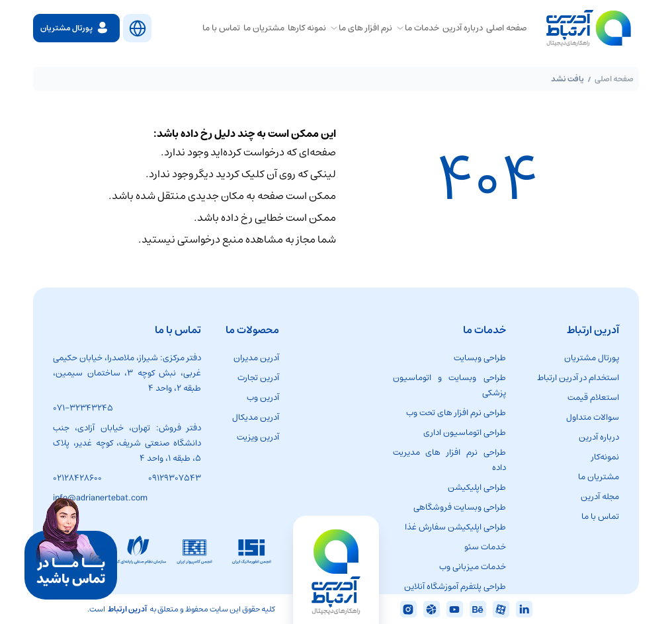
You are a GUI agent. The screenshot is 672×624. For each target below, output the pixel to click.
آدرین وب (263, 398)
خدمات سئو (485, 547)
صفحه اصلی (614, 79)
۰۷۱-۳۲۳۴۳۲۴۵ (83, 408)
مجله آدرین (600, 497)
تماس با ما (600, 517)
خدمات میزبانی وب (473, 567)
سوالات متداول (593, 417)
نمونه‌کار (605, 457)
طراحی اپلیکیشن (477, 487)
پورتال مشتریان (592, 358)
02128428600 (77, 478)
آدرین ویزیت (258, 437)
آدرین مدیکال (256, 417)
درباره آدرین (599, 437)
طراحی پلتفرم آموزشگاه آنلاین (455, 587)
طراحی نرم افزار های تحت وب (456, 413)
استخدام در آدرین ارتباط (578, 378)
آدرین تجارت (258, 378)
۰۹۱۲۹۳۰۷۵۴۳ (175, 478)
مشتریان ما (599, 477)
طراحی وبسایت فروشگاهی (460, 507)
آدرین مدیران (256, 358)
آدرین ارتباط (127, 609)
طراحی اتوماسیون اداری (465, 433)
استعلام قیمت (593, 398)
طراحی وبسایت (480, 358)
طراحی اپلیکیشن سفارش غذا (455, 527)
